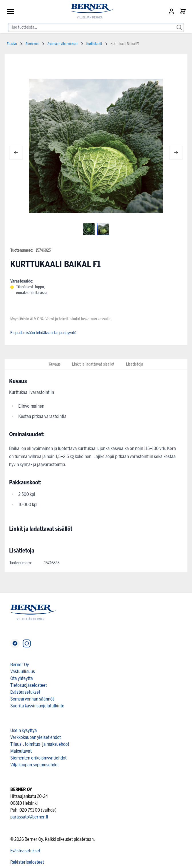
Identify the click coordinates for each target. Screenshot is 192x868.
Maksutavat (21, 751)
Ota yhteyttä (22, 678)
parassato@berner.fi (29, 817)
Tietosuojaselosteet (29, 685)
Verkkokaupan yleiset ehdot (36, 737)
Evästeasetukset (25, 692)
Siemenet (32, 44)
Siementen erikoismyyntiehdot (38, 758)
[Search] (179, 23)
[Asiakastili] (172, 11)
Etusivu (12, 44)
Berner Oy (20, 665)
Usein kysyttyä (24, 730)
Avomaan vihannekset (63, 44)
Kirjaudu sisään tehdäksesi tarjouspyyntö (43, 333)
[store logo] (90, 11)
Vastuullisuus (23, 671)
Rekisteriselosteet (27, 862)
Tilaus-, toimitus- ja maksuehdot (40, 744)
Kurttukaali (94, 44)
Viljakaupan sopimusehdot (35, 765)
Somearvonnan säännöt (32, 699)
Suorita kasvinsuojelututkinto (37, 706)
